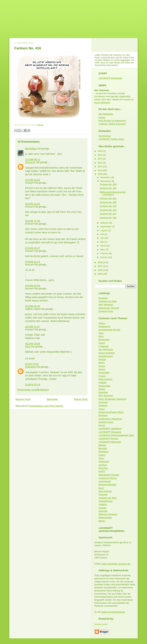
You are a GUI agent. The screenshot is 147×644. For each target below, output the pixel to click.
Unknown (31, 367)
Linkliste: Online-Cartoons (112, 124)
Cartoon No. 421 (108, 198)
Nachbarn (104, 452)
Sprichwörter (105, 491)
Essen (102, 366)
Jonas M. (30, 162)
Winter (102, 521)
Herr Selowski (106, 305)
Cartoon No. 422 (108, 188)
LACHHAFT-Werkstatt (110, 442)
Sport (101, 488)
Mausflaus (31, 149)
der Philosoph (106, 349)
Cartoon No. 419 (108, 206)
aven (28, 347)
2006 (100, 270)
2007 (100, 266)
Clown (102, 343)
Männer (102, 445)
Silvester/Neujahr (107, 485)
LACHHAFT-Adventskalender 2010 (116, 435)
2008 (100, 262)
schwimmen (105, 481)
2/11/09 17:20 (32, 221)
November (106, 181)
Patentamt (104, 462)
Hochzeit (103, 402)
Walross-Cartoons (108, 514)
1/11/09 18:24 (32, 180)
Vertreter (103, 511)
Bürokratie (104, 340)
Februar (105, 253)
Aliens (102, 323)
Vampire (103, 504)
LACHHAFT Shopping (110, 432)
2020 (100, 151)
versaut (102, 508)
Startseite (52, 399)
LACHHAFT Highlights (110, 429)
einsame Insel (106, 356)
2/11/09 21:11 (32, 262)
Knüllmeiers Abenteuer (110, 419)
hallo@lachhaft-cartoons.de (116, 564)
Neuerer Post (23, 399)
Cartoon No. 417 (108, 214)
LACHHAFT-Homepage (110, 78)
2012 (100, 163)
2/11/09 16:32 (32, 204)
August (104, 230)
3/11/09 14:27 (32, 327)
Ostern (102, 455)
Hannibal (103, 392)
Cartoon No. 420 (108, 202)
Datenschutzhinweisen (113, 612)
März (103, 250)
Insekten (103, 406)
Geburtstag (104, 386)
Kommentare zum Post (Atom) (46, 406)
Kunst (102, 425)
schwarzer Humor (108, 478)
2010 (100, 170)
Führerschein (105, 379)
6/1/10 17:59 (32, 364)
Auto (101, 333)
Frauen (40, 125)
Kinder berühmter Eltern (111, 412)
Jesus (102, 409)
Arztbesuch (104, 326)
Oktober (105, 223)
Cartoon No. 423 (108, 184)
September (106, 227)
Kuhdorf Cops (106, 311)
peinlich (103, 465)
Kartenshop (105, 136)
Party (101, 458)
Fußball (102, 382)
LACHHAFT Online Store (111, 139)
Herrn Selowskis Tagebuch (112, 399)
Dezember (106, 177)
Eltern (102, 363)
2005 (100, 274)
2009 (100, 174)
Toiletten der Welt (108, 301)
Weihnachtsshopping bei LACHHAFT (113, 193)
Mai (102, 242)
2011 (100, 166)
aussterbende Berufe (109, 330)
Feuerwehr (104, 373)
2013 (100, 159)
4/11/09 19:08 (32, 344)
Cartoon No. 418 (108, 210)
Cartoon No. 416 (28, 48)
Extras (102, 117)
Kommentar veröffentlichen (33, 390)
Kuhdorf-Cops (106, 422)
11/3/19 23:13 (32, 385)
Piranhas (103, 298)
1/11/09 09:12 (32, 160)
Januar (104, 257)
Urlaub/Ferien (106, 501)
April (103, 246)
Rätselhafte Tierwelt (109, 308)
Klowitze (103, 415)
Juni (103, 238)
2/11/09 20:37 (32, 248)
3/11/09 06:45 (32, 306)
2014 (100, 155)
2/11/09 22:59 (32, 286)
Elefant (102, 359)
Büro (101, 336)
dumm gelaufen (107, 353)
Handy (102, 389)
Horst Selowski (102, 103)
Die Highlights (106, 114)
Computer (104, 346)
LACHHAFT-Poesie (108, 438)
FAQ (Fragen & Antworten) (112, 121)
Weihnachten (105, 518)
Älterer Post (81, 399)
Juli (102, 234)
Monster (103, 448)
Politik (102, 471)
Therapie (103, 494)
